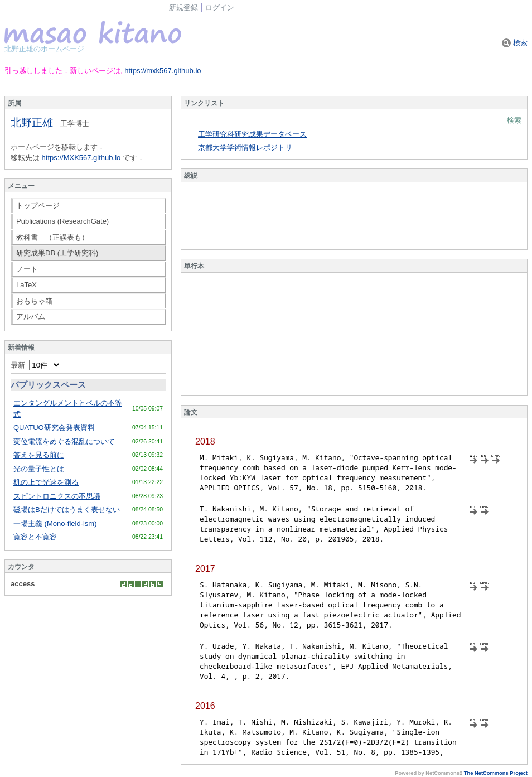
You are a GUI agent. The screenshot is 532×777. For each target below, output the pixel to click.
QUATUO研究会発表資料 (54, 428)
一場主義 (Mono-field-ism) (55, 523)
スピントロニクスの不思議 (57, 496)
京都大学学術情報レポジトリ (245, 148)
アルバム (31, 317)
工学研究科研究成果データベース (252, 134)
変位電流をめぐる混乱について (64, 441)
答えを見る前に (39, 455)
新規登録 (183, 8)
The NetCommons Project (496, 773)
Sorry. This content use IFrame (354, 216)
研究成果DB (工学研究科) (57, 253)
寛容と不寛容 (35, 537)
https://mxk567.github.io (163, 71)
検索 (515, 43)
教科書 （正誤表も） (52, 237)
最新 (36, 365)
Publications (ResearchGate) (62, 221)
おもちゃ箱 (34, 301)
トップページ (38, 206)
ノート (27, 269)
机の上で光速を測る (46, 482)
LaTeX (26, 285)
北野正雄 (32, 122)
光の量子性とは (39, 469)
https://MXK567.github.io (80, 158)
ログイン (220, 8)
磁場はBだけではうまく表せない (70, 510)
